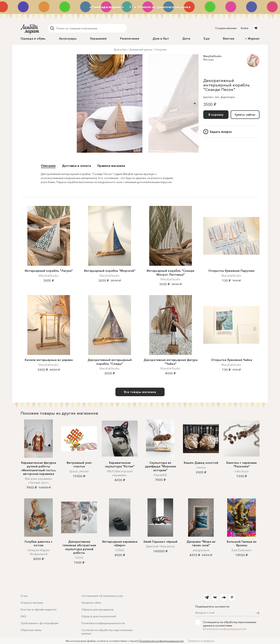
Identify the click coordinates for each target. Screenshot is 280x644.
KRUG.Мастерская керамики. (120, 473)
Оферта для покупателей (99, 616)
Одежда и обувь (33, 38)
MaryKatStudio (212, 56)
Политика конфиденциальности (103, 623)
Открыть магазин (32, 603)
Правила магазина (111, 166)
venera (201, 467)
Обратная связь (31, 630)
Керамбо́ (160, 475)
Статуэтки (161, 49)
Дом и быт (161, 38)
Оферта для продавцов (97, 609)
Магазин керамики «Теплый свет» (38, 481)
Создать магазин (226, 28)
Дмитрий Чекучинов (160, 546)
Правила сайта (91, 603)
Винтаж (229, 38)
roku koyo (242, 471)
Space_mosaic (79, 471)
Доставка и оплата (76, 166)
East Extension (242, 550)
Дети (186, 38)
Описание (48, 166)
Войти (245, 28)
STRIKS (120, 550)
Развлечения (130, 38)
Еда (207, 38)
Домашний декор (141, 49)
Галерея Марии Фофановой (38, 552)
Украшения (98, 38)
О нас (24, 596)
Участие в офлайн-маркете (39, 609)
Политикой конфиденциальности (226, 629)
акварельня (201, 550)
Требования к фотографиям (39, 623)
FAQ (23, 616)
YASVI (79, 558)
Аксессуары (68, 38)
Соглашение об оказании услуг (102, 596)
